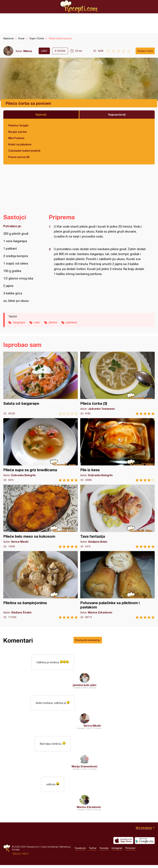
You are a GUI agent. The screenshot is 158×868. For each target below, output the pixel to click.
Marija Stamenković (85, 768)
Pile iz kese (117, 450)
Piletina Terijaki (18, 125)
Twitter (93, 851)
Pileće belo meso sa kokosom (41, 516)
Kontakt (16, 853)
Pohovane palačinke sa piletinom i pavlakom (117, 585)
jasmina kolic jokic (85, 686)
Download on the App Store (123, 843)
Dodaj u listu (145, 51)
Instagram (117, 851)
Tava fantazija (117, 516)
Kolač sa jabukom (20, 144)
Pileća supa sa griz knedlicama (41, 450)
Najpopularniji (117, 114)
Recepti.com (79, 6)
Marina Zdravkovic (89, 810)
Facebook (80, 851)
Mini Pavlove (16, 138)
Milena (28, 51)
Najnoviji (41, 114)
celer (37, 322)
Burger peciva (17, 132)
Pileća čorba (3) (117, 383)
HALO (25, 857)
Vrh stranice (144, 831)
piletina (53, 322)
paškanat (72, 322)
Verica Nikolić (92, 727)
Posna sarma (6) (19, 157)
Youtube (104, 851)
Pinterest (130, 851)
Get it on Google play (145, 843)
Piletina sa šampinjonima (41, 585)
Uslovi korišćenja (49, 850)
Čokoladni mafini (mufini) (24, 151)
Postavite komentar (88, 640)
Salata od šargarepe (41, 383)
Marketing (65, 850)
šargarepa (19, 322)
